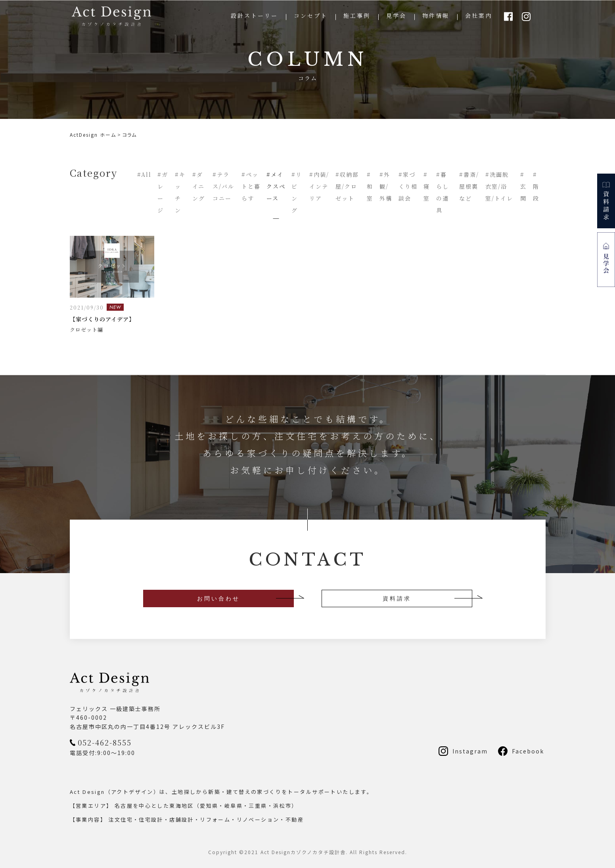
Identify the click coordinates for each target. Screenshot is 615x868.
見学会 (396, 15)
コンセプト (311, 15)
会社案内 (479, 15)
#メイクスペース (276, 186)
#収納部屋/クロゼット (347, 186)
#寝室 (427, 186)
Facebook (528, 751)
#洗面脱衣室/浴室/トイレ (499, 186)
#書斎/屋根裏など (469, 186)
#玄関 (523, 186)
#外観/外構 (386, 186)
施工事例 (357, 15)
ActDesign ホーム (93, 135)
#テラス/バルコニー (223, 186)
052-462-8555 (105, 742)
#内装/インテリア (319, 186)
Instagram (470, 751)
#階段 (536, 186)
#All (144, 174)
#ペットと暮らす (251, 186)
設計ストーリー (254, 15)
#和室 (370, 186)
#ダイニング (199, 186)
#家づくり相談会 (408, 186)
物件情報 (436, 15)
